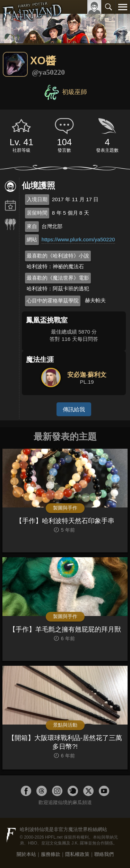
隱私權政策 (77, 854)
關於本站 (26, 854)
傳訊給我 (74, 409)
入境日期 (37, 199)
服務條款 (51, 854)
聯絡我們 (104, 854)
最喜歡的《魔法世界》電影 (58, 278)
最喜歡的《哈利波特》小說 (58, 256)
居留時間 (37, 213)
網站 (32, 239)
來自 (32, 226)
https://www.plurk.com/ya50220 (78, 239)
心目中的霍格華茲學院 (53, 301)
